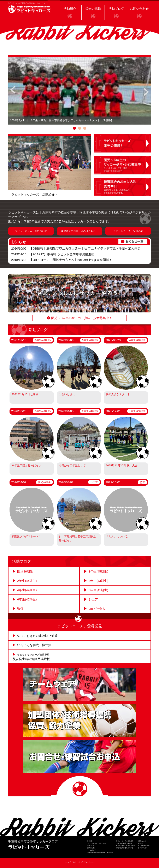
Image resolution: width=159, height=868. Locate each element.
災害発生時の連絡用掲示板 (125, 848)
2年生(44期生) (90, 411)
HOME (90, 841)
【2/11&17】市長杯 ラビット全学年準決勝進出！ (63, 254)
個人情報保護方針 (144, 846)
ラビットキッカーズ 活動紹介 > (34, 194)
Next (146, 91)
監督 (142, 482)
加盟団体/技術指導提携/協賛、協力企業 (100, 852)
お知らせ (141, 843)
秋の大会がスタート (118, 394)
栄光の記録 (91, 848)
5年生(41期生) (90, 340)
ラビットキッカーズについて (31, 231)
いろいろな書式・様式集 (34, 645)
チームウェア (92, 850)
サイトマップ (142, 848)
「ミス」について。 (118, 536)
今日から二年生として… (74, 465)
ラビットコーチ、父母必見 (128, 231)
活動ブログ (91, 846)
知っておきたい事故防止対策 (37, 636)
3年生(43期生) (43, 411)
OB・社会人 (97, 609)
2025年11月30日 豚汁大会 (122, 465)
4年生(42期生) (137, 340)
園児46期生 (44, 482)
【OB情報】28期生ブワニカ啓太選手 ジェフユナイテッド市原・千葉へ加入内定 (85, 249)
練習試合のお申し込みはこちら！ (79, 231)
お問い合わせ (142, 841)
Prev (13, 91)
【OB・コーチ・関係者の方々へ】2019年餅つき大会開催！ (71, 260)
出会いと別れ (67, 394)
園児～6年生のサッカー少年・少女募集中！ (81, 318)
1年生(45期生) (137, 411)
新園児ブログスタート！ (26, 536)
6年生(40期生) (43, 340)
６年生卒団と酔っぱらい (26, 465)
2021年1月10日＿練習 (25, 394)
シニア (94, 482)
